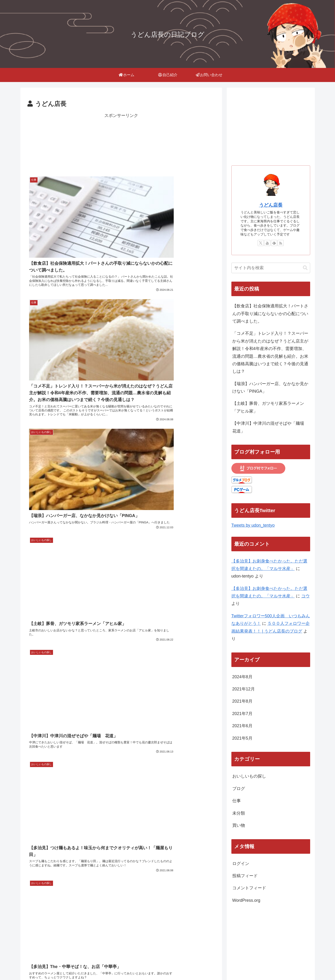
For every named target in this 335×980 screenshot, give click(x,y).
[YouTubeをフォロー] (267, 243)
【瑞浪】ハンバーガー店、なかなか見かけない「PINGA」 (270, 388)
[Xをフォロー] (261, 243)
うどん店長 (271, 205)
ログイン (241, 864)
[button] (305, 268)
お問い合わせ (298, 965)
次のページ (121, 587)
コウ (305, 596)
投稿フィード (245, 876)
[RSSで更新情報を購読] (281, 243)
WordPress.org (246, 900)
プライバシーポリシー (263, 965)
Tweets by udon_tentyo (253, 525)
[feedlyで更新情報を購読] (274, 243)
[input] (271, 268)
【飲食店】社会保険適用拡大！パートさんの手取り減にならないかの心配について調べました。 (270, 314)
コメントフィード (249, 888)
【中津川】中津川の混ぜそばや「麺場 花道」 (270, 427)
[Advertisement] (121, 143)
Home (234, 965)
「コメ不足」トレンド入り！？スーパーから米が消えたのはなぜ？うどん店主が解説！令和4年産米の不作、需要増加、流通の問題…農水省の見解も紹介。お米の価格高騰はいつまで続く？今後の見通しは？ (270, 352)
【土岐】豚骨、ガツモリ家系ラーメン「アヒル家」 (268, 407)
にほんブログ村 (266, 941)
